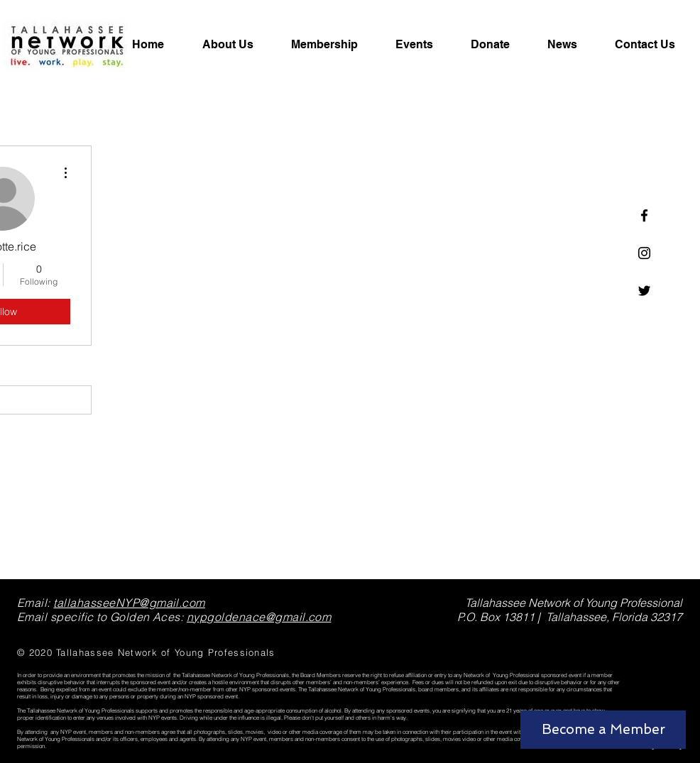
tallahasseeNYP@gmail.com (129, 603)
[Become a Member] (603, 730)
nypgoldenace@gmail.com (259, 617)
